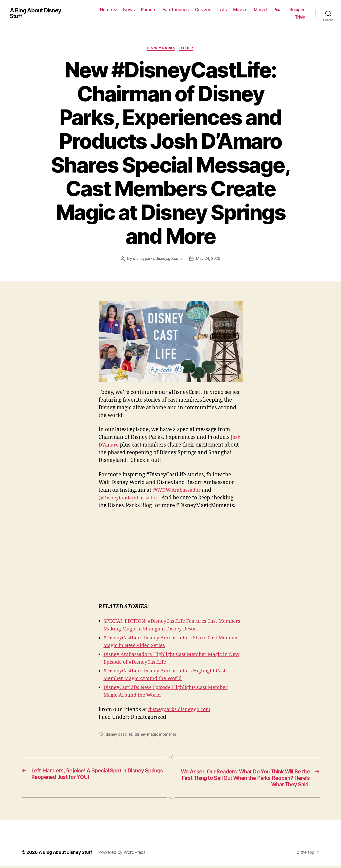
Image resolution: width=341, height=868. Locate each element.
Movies (240, 10)
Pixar (278, 10)
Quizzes (203, 10)
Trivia (300, 17)
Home (106, 10)
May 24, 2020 (208, 259)
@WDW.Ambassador (178, 491)
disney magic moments (156, 735)
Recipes (297, 10)
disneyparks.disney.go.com (157, 259)
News (129, 10)
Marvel (261, 10)
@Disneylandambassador (130, 498)
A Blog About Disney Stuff (38, 13)
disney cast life (119, 735)
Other (188, 49)
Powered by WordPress (123, 854)
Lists (222, 10)
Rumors (149, 10)
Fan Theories (176, 10)
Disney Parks (161, 49)
